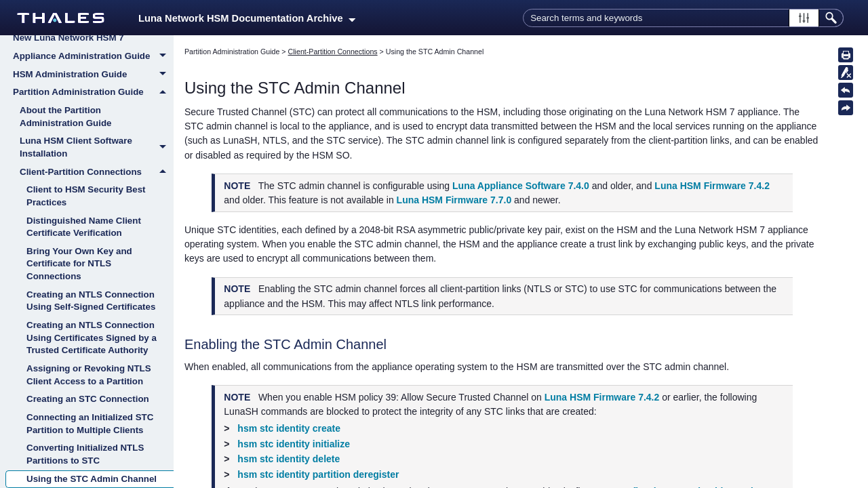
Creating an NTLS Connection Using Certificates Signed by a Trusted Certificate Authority (92, 338)
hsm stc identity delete (289, 459)
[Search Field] (683, 18)
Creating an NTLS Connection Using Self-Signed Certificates (91, 301)
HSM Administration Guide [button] (93, 75)
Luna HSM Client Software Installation (97, 147)
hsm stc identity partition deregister (318, 474)
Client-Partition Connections (97, 172)
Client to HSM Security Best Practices (86, 196)
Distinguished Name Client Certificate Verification (84, 227)
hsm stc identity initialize (294, 444)
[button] (804, 18)
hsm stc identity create (289, 428)
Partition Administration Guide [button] (93, 92)
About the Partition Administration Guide (66, 117)
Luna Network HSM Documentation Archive (247, 18)
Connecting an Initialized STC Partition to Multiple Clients (90, 424)
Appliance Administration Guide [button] (93, 57)
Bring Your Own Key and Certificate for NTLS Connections (79, 264)
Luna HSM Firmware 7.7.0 (454, 200)
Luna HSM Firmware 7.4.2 (712, 186)
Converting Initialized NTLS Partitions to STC (85, 454)
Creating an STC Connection (88, 399)
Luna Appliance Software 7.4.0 (521, 186)
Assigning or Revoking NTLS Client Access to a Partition (89, 375)
